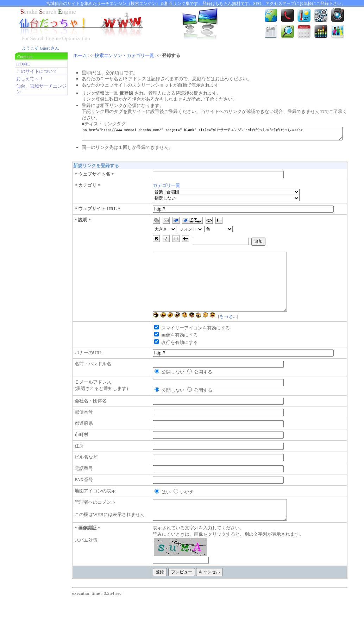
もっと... (232, 329)
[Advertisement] (39, 210)
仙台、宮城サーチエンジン (41, 89)
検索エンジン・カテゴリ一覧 (124, 55)
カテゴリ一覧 (170, 187)
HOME (23, 64)
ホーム (80, 55)
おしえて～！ (30, 79)
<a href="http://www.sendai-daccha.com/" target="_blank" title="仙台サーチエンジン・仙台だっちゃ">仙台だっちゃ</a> (219, 135)
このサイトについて (37, 71)
